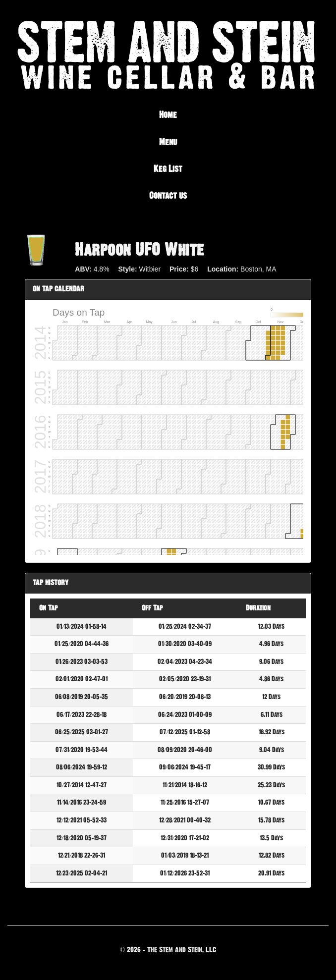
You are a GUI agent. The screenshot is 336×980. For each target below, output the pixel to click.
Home (168, 115)
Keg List (168, 169)
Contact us (168, 196)
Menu (168, 142)
